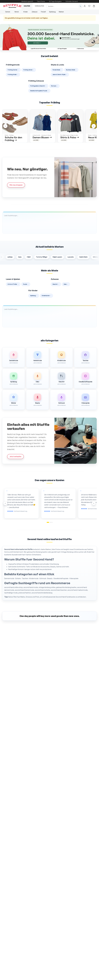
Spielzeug (52, 12)
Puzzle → (26, 284)
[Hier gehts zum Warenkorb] (94, 6)
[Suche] (65, 6)
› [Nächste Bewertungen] (94, 503)
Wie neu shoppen (16, 185)
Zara (23, 257)
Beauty (50, 578)
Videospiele (74, 578)
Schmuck (43, 578)
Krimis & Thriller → (13, 284)
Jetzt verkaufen (15, 456)
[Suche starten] (80, 6)
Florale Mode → (57, 70)
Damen (8, 12)
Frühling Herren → (29, 70)
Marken (61, 12)
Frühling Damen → (13, 70)
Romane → (54, 86)
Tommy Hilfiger (45, 257)
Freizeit (43, 12)
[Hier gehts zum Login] (85, 6)
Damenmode (9, 578)
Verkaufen (39, 6)
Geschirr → (56, 284)
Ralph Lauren (61, 257)
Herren (17, 12)
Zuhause (35, 12)
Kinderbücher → (46, 296)
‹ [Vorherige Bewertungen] (5, 503)
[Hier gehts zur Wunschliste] (89, 6)
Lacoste (74, 257)
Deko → (66, 284)
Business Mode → (71, 70)
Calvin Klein (86, 257)
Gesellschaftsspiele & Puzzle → (39, 91)
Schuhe (18, 578)
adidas (13, 257)
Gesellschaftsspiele (61, 578)
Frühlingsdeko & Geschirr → (38, 86)
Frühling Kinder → (13, 75)
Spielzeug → (34, 296)
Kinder (26, 12)
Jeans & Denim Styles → (60, 75)
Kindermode (34, 578)
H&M (32, 257)
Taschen (25, 578)
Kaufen (27, 6)
